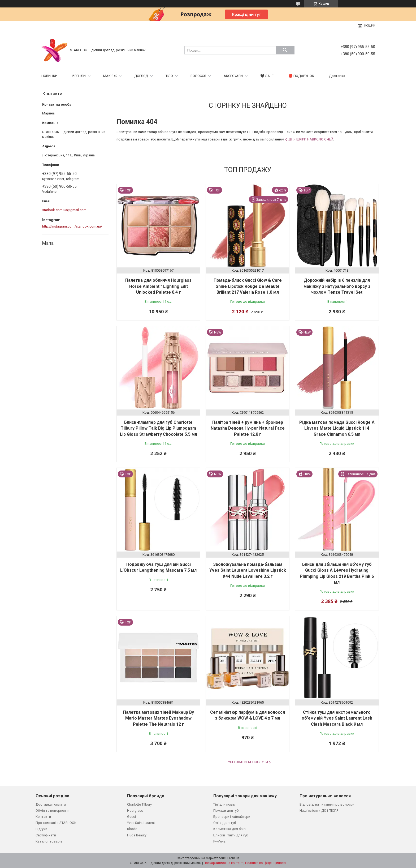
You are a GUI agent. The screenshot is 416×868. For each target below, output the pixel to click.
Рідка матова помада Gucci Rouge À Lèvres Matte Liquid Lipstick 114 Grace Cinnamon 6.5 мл (337, 428)
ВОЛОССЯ (198, 76)
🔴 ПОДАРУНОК (301, 76)
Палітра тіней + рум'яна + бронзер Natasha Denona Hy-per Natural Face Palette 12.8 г (248, 428)
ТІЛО (169, 76)
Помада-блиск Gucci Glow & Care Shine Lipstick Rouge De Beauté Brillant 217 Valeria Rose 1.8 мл (248, 286)
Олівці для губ (225, 823)
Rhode (132, 829)
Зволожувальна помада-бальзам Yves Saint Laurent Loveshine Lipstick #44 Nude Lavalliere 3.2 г (248, 570)
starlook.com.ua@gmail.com (64, 210)
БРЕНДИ (79, 76)
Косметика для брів (229, 829)
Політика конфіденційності (265, 863)
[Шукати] (285, 50)
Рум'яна (219, 841)
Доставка (337, 76)
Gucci (131, 817)
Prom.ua (233, 858)
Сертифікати (46, 835)
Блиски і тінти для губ (231, 835)
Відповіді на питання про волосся (327, 804)
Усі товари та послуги (248, 762)
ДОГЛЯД (141, 76)
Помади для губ (226, 811)
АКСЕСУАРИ (233, 76)
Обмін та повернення (53, 811)
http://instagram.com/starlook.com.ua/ (72, 226)
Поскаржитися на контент (223, 863)
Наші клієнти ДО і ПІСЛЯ (319, 811)
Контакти (43, 817)
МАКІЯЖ (110, 76)
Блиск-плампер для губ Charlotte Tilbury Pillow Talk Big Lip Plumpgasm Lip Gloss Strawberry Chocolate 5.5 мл (159, 428)
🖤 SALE (267, 76)
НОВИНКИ (49, 76)
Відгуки (41, 829)
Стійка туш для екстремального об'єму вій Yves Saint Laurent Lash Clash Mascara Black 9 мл (337, 718)
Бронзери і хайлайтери (232, 817)
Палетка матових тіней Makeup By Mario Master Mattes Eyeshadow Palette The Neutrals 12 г (159, 718)
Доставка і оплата (51, 804)
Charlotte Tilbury (139, 804)
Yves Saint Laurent (141, 823)
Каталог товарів (49, 841)
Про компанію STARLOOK (56, 823)
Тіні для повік (224, 804)
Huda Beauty (137, 835)
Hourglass (135, 811)
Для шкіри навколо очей (311, 139)
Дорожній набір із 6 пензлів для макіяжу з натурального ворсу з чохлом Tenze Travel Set (337, 286)
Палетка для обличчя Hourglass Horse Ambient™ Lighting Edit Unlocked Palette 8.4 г (158, 286)
